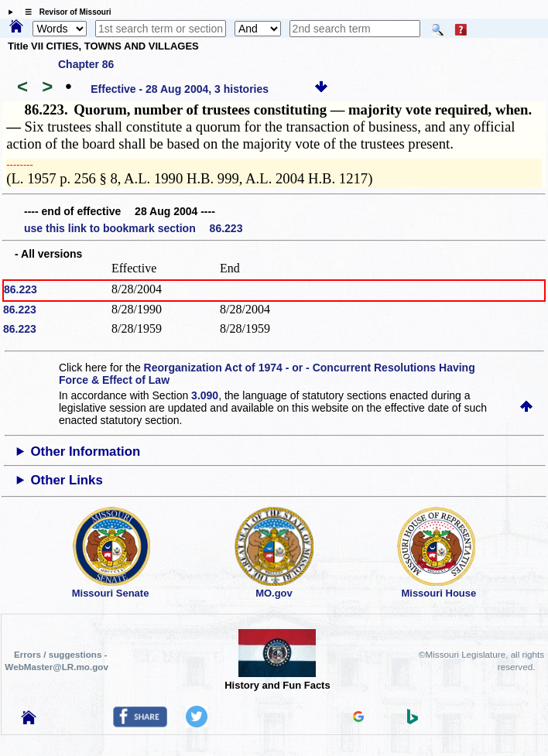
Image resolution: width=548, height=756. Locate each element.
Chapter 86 (86, 64)
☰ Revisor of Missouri (64, 12)
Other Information (86, 452)
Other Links (67, 480)
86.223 (21, 289)
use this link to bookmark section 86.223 (133, 228)
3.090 (205, 395)
